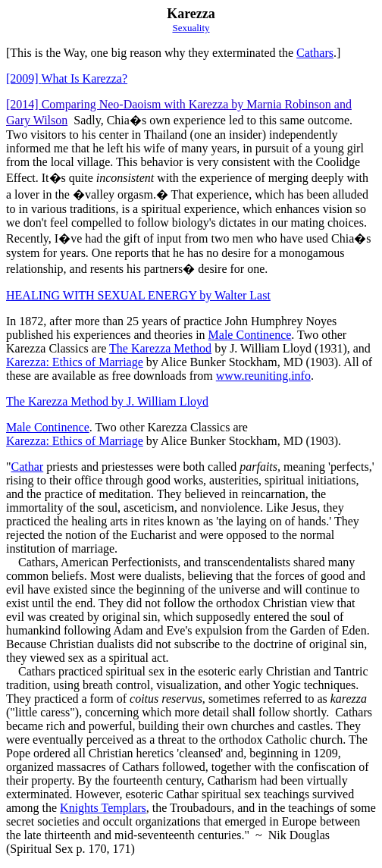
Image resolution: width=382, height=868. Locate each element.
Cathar (28, 467)
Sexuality (191, 28)
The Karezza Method (160, 348)
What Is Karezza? (67, 78)
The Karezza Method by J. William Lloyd (107, 401)
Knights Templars (103, 808)
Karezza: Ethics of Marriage (75, 362)
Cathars (315, 53)
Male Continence (250, 335)
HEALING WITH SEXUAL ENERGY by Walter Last (138, 295)
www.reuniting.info (263, 376)
